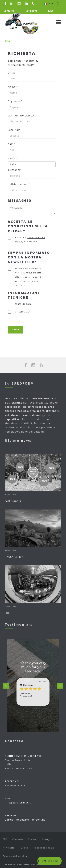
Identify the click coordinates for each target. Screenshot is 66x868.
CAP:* (12, 144)
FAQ (50, 11)
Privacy (46, 839)
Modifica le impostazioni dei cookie (23, 865)
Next (60, 686)
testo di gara (23, 304)
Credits (32, 839)
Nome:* (13, 87)
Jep (7, 613)
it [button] (49, 3)
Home (9, 41)
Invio (15, 330)
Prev (6, 686)
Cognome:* (15, 101)
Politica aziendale (44, 848)
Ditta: (11, 73)
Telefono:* (15, 170)
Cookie (25, 848)
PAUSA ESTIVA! (15, 557)
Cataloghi (31, 11)
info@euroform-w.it (18, 803)
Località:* (14, 130)
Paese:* (13, 158)
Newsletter (9, 848)
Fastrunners (13, 501)
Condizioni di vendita (15, 856)
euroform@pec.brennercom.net (26, 820)
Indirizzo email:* (19, 184)
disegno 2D (22, 312)
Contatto (9, 11)
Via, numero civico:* (21, 116)
